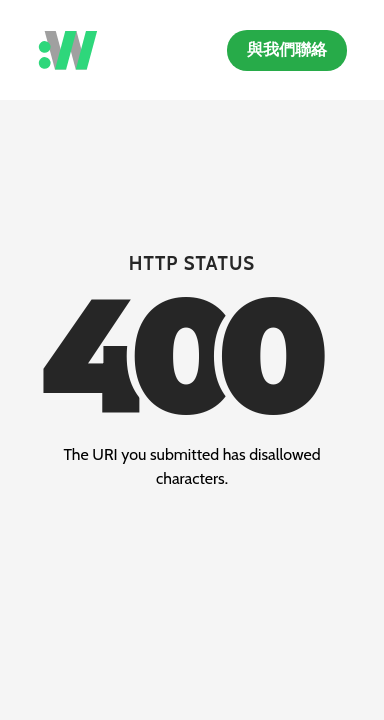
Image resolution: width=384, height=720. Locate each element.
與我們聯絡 (287, 49)
